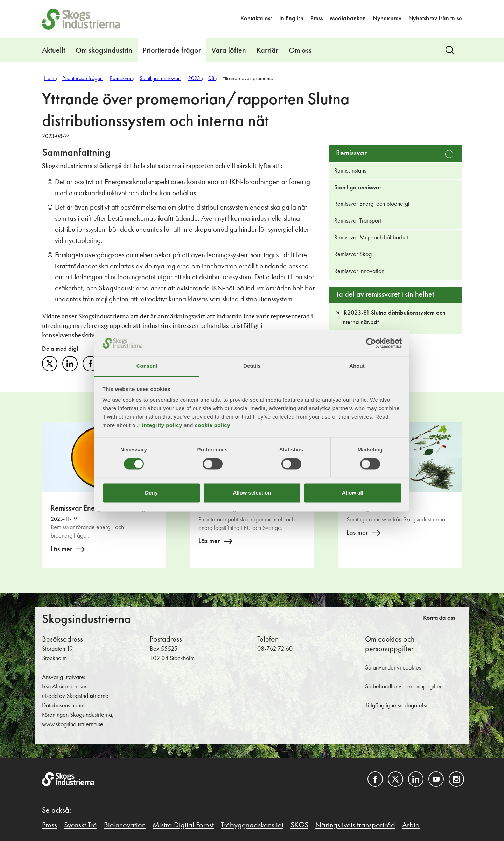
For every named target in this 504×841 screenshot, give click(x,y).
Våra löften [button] (229, 51)
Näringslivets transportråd (355, 825)
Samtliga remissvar (358, 188)
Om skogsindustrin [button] (104, 51)
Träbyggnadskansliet (252, 825)
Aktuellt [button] (54, 51)
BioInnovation (125, 825)
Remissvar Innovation (359, 271)
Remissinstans (350, 171)
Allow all (353, 493)
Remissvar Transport (358, 221)
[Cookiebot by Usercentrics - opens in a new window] (371, 343)
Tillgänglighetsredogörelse (397, 706)
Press (317, 19)
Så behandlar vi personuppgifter (403, 687)
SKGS (299, 825)
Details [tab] (252, 366)
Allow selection (252, 493)
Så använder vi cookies (393, 668)
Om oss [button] (300, 51)
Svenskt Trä (80, 825)
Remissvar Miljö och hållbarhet (371, 238)
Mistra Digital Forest (183, 825)
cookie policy (212, 425)
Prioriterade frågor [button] (172, 51)
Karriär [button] (267, 51)
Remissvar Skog (353, 254)
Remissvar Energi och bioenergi (372, 204)
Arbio (411, 825)
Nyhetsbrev (387, 19)
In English (291, 19)
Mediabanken (348, 19)
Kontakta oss (256, 19)
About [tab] (357, 366)
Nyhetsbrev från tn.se (435, 19)
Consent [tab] (147, 366)
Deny (151, 493)
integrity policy (162, 425)
